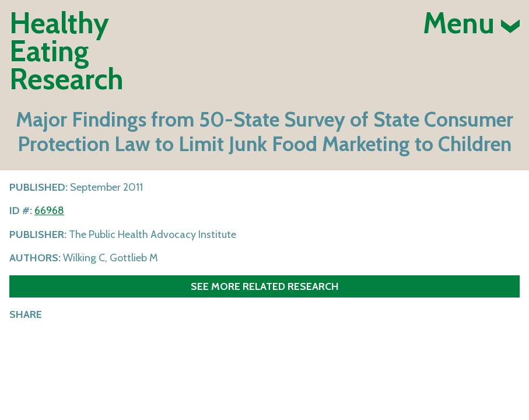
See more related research (265, 286)
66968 (49, 211)
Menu (471, 23)
